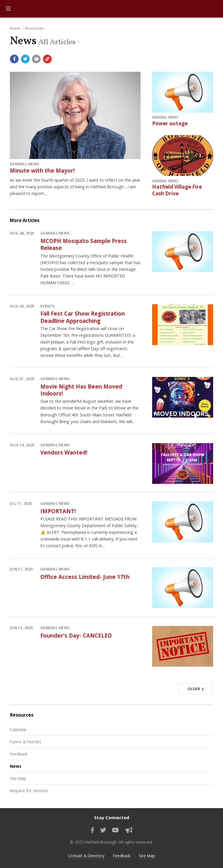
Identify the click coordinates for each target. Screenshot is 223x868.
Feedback (19, 754)
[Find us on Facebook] (92, 830)
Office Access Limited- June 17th (85, 577)
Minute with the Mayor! (42, 170)
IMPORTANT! (58, 511)
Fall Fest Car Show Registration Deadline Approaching (83, 317)
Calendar (18, 730)
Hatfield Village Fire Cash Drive (177, 190)
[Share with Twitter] (25, 59)
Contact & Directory (86, 856)
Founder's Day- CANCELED (76, 635)
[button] (8, 9)
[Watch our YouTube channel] (115, 830)
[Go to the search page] (214, 9)
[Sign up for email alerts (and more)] (129, 830)
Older (196, 689)
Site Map (18, 778)
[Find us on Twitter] (103, 830)
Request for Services (29, 791)
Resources (34, 28)
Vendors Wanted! (64, 452)
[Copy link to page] (47, 59)
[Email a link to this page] (36, 59)
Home (15, 28)
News (16, 766)
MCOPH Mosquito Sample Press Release (84, 244)
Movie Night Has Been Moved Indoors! (81, 390)
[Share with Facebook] (14, 59)
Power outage (170, 123)
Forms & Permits (26, 742)
